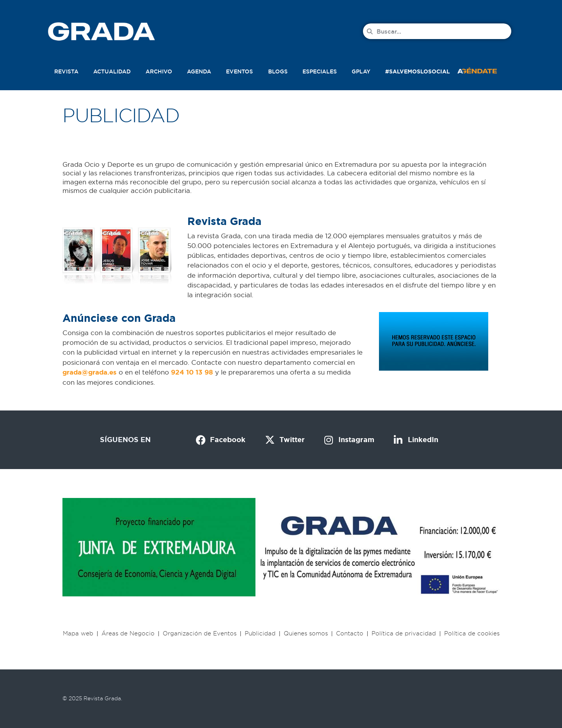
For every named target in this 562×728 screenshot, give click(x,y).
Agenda (199, 71)
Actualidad (112, 71)
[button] (486, 70)
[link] (90, 372)
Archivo (159, 71)
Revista (66, 71)
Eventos (239, 71)
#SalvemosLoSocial (418, 71)
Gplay (361, 71)
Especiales (320, 71)
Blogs (278, 71)
